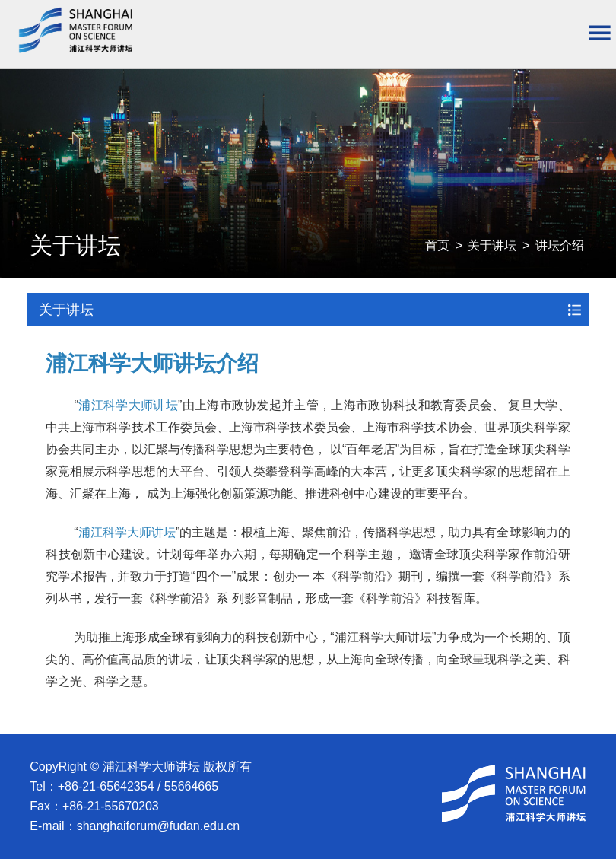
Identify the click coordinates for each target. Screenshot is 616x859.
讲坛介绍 (560, 245)
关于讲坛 (492, 245)
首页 (437, 245)
